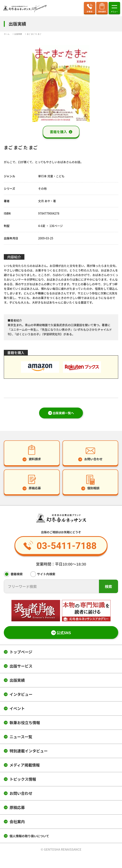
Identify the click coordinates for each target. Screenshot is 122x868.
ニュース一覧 (21, 737)
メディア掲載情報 (25, 765)
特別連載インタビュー (29, 751)
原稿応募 (17, 807)
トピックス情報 (23, 779)
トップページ (21, 652)
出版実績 (17, 680)
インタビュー (21, 694)
